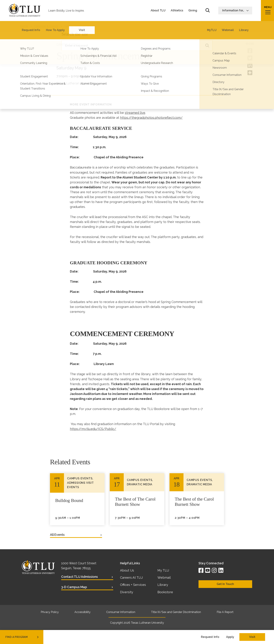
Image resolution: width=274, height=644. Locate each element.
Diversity (127, 592)
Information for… (236, 10)
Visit (252, 637)
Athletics (177, 11)
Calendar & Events (46, 26)
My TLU (163, 570)
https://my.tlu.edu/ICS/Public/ (93, 429)
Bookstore (165, 592)
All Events (57, 535)
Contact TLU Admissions (80, 577)
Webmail (164, 578)
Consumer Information (121, 612)
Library (163, 585)
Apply (230, 637)
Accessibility (82, 612)
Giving (193, 11)
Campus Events (68, 44)
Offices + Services (133, 585)
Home (24, 26)
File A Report (225, 612)
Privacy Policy (50, 612)
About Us (127, 570)
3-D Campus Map (74, 587)
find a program (22, 637)
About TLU (158, 11)
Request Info (210, 637)
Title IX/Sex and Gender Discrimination (176, 612)
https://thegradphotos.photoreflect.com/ (151, 118)
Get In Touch (225, 584)
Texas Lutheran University (147, 623)
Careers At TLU (131, 578)
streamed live (135, 113)
